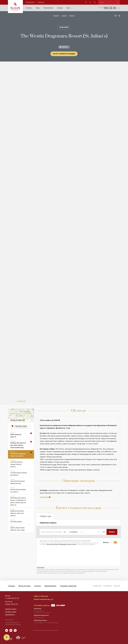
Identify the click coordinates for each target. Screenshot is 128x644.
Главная (56, 16)
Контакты (117, 586)
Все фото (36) (21, 401)
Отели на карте (16, 420)
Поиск (112, 532)
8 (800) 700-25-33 (12, 604)
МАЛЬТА (65, 47)
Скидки (37, 586)
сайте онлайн (54, 622)
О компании (30, 2)
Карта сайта (9, 620)
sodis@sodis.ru (10, 615)
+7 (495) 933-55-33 (12, 598)
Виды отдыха (24, 586)
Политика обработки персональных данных (13, 623)
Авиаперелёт (50, 586)
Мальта (72, 16)
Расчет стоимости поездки (64, 54)
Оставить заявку (11, 612)
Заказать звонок (11, 609)
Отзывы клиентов (68, 586)
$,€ (115, 542)
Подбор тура (97, 586)
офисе (41, 622)
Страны (64, 16)
